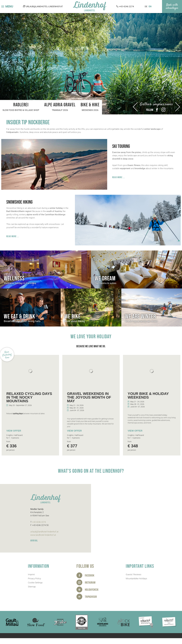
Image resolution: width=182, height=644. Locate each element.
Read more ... (119, 177)
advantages (172, 8)
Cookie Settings (35, 583)
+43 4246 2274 (127, 6)
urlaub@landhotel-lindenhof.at (44, 6)
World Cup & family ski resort (141, 321)
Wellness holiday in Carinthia (20, 283)
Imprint (31, 574)
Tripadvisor (91, 597)
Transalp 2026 (60, 110)
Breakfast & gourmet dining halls (22, 321)
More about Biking (75, 321)
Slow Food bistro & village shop (21, 110)
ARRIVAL (34, 541)
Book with (172, 5)
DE (146, 6)
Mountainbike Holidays (136, 578)
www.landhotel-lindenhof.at (43, 535)
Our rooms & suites (106, 283)
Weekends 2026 (90, 110)
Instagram (164, 110)
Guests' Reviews (134, 574)
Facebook (157, 110)
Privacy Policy (34, 578)
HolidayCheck (92, 590)
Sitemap (32, 587)
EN (150, 6)
